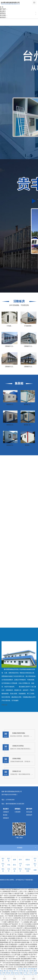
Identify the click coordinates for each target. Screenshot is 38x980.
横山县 (26, 971)
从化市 (31, 971)
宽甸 (4, 973)
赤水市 (21, 971)
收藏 (35, 870)
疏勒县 (28, 860)
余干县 (25, 973)
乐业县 (20, 969)
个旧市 (28, 865)
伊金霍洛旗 (31, 969)
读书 (20, 860)
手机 (9, 865)
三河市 (30, 973)
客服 (21, 973)
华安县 (11, 971)
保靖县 (8, 973)
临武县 (17, 973)
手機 (14, 977)
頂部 (33, 977)
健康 (14, 860)
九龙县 (35, 973)
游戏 (12, 973)
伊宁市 (16, 971)
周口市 (25, 969)
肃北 (14, 865)
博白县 (6, 971)
